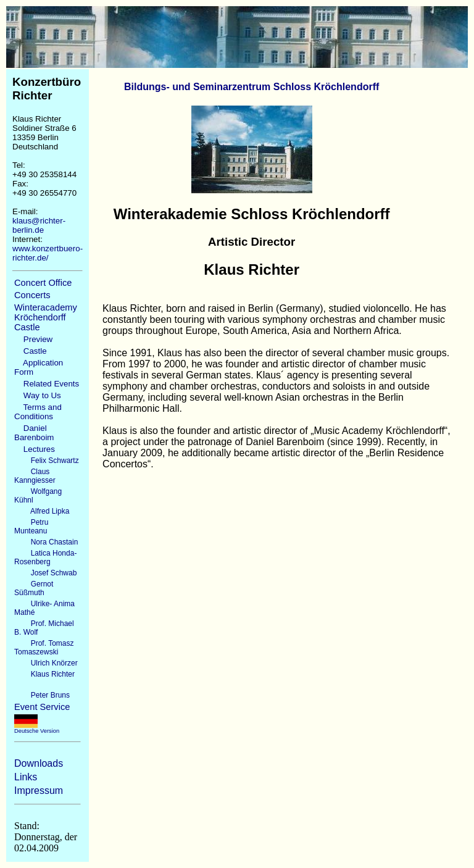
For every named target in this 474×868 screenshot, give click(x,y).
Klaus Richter (44, 674)
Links (26, 777)
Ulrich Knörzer (46, 663)
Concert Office (43, 283)
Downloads (39, 763)
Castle (31, 351)
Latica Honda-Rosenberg (45, 557)
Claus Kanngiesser (35, 476)
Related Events (47, 384)
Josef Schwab (45, 573)
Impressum (39, 791)
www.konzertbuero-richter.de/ (48, 253)
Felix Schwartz (47, 461)
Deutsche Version (37, 728)
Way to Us (38, 395)
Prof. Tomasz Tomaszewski (44, 648)
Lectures (35, 449)
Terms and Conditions (38, 412)
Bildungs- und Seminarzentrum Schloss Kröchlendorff (252, 87)
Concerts (32, 295)
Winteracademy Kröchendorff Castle (46, 317)
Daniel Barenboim (34, 433)
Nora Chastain (46, 542)
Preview (33, 339)
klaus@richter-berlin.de (39, 225)
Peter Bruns (42, 695)
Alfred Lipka (42, 511)
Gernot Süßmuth (34, 588)
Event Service (42, 707)
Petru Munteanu (31, 527)
